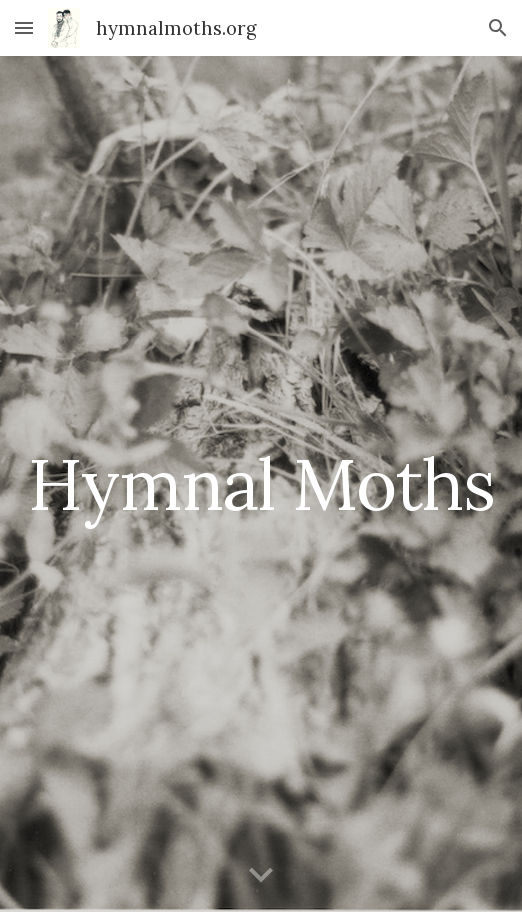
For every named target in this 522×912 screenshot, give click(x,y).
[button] (24, 27)
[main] (261, 484)
